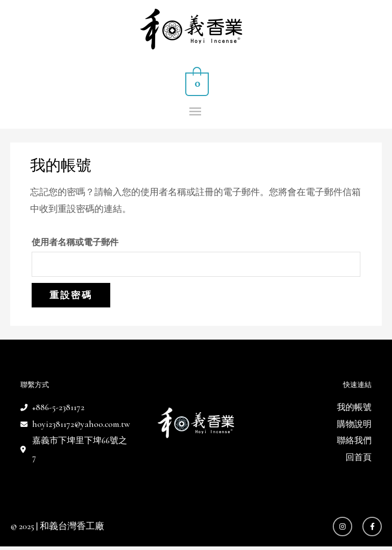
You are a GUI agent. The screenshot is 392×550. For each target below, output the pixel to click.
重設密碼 (71, 297)
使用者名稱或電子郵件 (75, 243)
